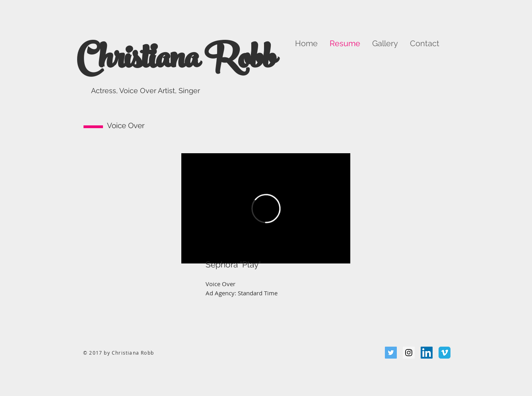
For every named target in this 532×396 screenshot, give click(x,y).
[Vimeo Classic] (445, 353)
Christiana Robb (176, 62)
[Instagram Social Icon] (409, 353)
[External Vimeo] (266, 208)
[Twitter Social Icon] (391, 353)
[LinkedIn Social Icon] (427, 353)
